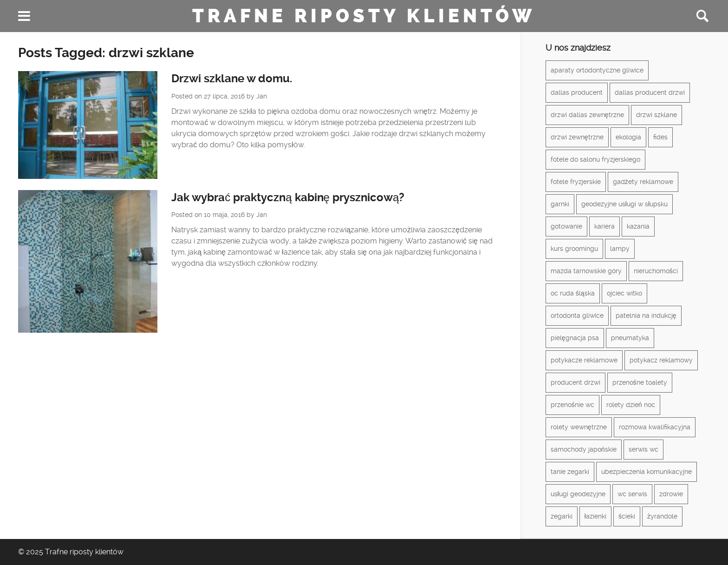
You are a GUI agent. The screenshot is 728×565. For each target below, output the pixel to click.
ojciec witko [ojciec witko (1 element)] (624, 293)
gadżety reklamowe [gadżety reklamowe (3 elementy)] (643, 182)
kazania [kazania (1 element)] (638, 226)
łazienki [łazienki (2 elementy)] (595, 516)
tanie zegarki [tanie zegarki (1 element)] (570, 472)
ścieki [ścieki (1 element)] (627, 516)
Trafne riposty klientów (364, 16)
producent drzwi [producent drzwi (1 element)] (575, 382)
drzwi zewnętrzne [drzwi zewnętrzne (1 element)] (577, 137)
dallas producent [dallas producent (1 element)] (577, 92)
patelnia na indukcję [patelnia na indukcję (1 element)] (646, 315)
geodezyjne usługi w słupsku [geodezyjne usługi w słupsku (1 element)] (624, 204)
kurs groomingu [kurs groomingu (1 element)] (574, 249)
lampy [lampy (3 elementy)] (620, 249)
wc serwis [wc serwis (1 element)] (632, 494)
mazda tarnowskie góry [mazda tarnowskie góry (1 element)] (586, 271)
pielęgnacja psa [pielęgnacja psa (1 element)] (575, 338)
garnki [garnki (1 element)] (560, 204)
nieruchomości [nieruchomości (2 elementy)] (656, 271)
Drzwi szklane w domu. (232, 79)
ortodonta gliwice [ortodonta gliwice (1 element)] (577, 315)
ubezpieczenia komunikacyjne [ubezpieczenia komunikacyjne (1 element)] (647, 472)
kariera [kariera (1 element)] (604, 226)
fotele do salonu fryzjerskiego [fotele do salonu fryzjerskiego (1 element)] (595, 159)
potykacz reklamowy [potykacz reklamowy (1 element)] (661, 360)
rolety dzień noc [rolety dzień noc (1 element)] (631, 405)
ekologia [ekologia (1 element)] (628, 137)
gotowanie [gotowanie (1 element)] (566, 226)
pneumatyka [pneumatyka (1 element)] (630, 338)
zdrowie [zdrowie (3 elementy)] (671, 494)
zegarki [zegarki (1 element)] (562, 516)
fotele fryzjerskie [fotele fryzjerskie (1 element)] (576, 182)
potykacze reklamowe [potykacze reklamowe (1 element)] (584, 360)
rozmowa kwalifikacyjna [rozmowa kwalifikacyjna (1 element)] (655, 427)
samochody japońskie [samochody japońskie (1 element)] (584, 449)
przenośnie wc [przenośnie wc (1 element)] (572, 405)
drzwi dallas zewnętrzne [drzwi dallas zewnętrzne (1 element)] (587, 115)
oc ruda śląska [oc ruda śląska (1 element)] (573, 293)
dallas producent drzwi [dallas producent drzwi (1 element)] (650, 92)
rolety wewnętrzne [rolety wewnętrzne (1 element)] (579, 427)
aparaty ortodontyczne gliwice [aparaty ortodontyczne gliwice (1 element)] (597, 70)
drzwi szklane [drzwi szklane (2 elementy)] (656, 115)
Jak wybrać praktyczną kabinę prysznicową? (288, 197)
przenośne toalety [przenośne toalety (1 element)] (640, 382)
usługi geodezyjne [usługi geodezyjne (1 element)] (578, 494)
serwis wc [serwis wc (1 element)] (643, 449)
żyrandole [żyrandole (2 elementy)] (662, 516)
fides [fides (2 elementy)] (660, 137)
